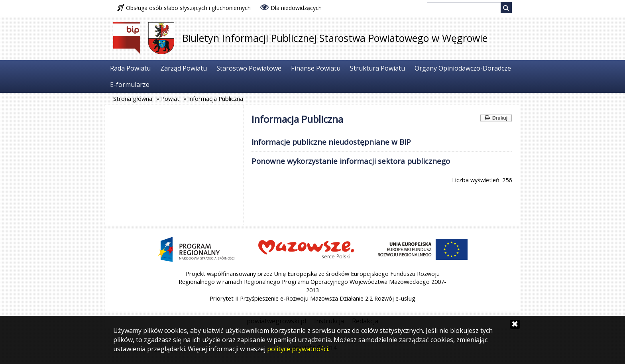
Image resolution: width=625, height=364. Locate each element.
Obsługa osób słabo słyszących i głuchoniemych (184, 8)
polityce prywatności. (298, 349)
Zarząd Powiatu (184, 68)
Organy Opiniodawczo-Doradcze (463, 68)
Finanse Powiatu (316, 68)
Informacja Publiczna (216, 99)
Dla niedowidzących (291, 7)
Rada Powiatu (130, 68)
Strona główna (133, 99)
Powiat (170, 99)
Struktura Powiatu (377, 68)
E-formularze (130, 85)
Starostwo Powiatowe (249, 68)
